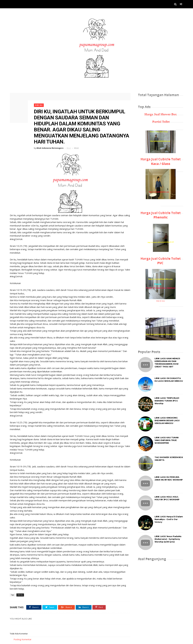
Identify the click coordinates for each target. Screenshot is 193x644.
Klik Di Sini (161, 301)
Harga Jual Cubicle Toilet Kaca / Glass (161, 161)
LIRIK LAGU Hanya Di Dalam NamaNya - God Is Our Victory (169, 519)
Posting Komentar (22, 639)
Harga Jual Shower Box (161, 114)
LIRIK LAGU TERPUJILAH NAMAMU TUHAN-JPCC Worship (167, 401)
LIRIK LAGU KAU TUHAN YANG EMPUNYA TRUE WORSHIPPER (167, 440)
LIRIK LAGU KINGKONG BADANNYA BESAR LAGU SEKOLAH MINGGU (167, 420)
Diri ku (39, 105)
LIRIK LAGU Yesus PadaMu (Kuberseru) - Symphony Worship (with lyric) (168, 539)
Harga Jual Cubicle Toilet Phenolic (161, 215)
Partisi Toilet (161, 122)
